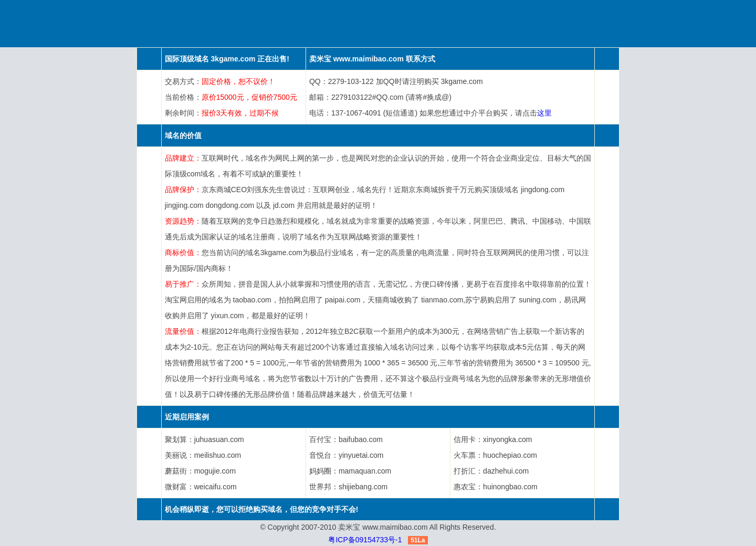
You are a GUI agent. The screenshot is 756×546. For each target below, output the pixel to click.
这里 (544, 113)
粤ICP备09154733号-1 (365, 540)
